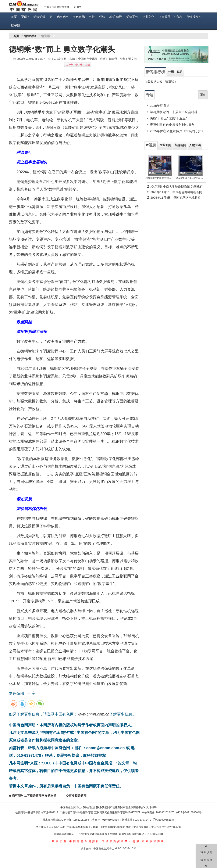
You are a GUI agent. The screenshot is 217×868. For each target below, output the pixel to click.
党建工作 (132, 17)
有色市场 (79, 17)
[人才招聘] (152, 807)
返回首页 (206, 860)
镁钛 (102, 17)
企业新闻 (165, 145)
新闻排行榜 (155, 72)
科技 (92, 17)
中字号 (79, 65)
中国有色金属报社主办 (57, 7)
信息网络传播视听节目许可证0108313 (37, 813)
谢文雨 (133, 59)
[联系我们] (102, 807)
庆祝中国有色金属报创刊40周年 (172, 125)
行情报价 (193, 17)
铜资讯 (113, 59)
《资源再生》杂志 (170, 17)
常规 (88, 65)
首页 (14, 17)
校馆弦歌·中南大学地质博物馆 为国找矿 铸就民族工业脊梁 (160, 178)
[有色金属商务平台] (133, 807)
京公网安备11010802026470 (158, 813)
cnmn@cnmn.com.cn (114, 827)
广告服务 (77, 7)
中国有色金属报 (88, 59)
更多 (203, 95)
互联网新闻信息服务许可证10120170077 (117, 813)
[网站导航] (89, 807)
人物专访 (195, 145)
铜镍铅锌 (39, 17)
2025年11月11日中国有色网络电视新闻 (191, 178)
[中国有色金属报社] (71, 807)
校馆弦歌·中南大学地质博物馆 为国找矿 (175, 187)
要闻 (25, 17)
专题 (150, 95)
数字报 (15, 25)
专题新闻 (180, 145)
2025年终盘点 (160, 106)
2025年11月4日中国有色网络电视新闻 (174, 198)
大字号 (69, 65)
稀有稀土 (63, 17)
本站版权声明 (153, 841)
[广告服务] (115, 807)
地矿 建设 (116, 17)
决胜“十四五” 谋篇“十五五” (168, 118)
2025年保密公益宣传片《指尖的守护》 (177, 131)
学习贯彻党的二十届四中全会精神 (174, 112)
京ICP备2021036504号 (189, 813)
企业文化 (148, 17)
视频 (151, 145)
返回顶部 (206, 852)
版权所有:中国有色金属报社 (76, 841)
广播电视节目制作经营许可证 (76, 813)
